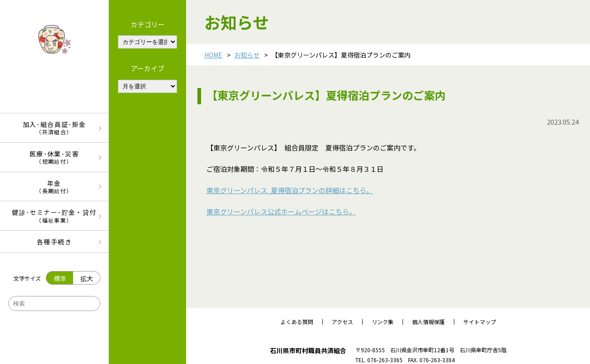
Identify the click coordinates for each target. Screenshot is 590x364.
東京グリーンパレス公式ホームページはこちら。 (281, 211)
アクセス (342, 322)
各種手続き (54, 242)
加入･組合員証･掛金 (54, 128)
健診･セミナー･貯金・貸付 (54, 216)
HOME (213, 55)
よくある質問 (297, 322)
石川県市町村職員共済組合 (308, 350)
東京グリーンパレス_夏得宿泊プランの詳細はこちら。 (290, 190)
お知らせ (247, 55)
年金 (54, 187)
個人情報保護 (428, 322)
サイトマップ (480, 322)
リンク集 (383, 322)
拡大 (87, 278)
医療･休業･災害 (54, 157)
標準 (60, 278)
